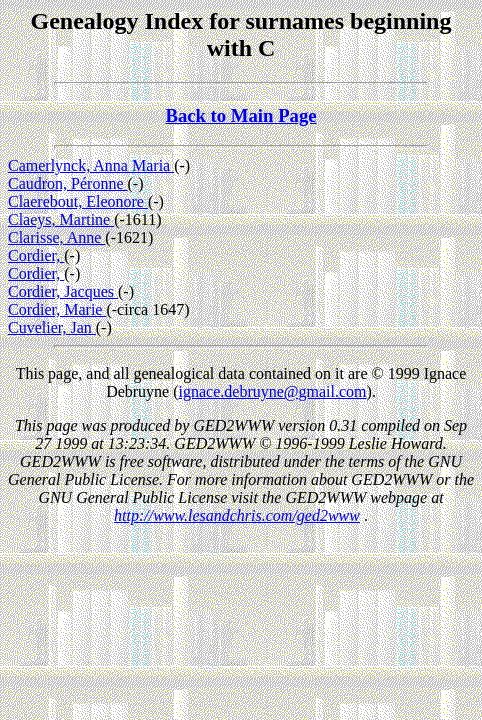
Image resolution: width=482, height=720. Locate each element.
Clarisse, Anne (56, 237)
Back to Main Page (240, 115)
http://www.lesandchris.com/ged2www (237, 515)
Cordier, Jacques (63, 291)
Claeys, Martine (61, 219)
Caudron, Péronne (68, 183)
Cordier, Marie (57, 309)
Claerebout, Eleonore (78, 201)
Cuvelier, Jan (52, 327)
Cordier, (36, 255)
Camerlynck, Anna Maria (91, 165)
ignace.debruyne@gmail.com (273, 391)
